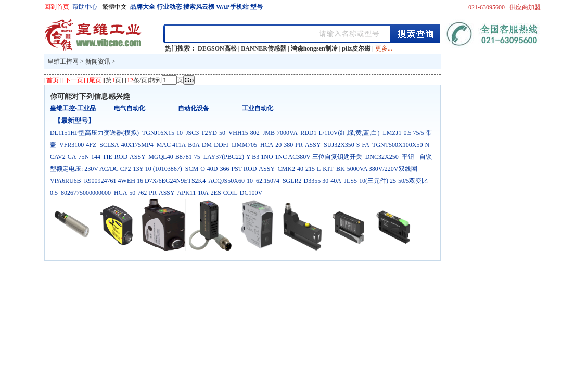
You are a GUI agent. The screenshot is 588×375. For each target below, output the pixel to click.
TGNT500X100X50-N (401, 145)
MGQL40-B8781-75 (174, 157)
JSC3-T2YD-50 (206, 133)
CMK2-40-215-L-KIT (305, 169)
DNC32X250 (382, 157)
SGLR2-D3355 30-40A (312, 181)
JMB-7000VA (280, 133)
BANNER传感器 (264, 48)
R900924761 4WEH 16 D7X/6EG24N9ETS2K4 (145, 181)
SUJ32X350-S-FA (346, 145)
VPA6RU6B (66, 181)
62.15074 (268, 181)
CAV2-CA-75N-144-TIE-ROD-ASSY (98, 157)
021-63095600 (487, 7)
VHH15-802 (244, 133)
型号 (257, 7)
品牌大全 (143, 7)
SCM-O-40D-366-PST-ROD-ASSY (230, 169)
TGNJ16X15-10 (162, 133)
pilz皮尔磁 (356, 48)
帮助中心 (85, 7)
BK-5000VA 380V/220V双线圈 (376, 169)
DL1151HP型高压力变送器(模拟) (94, 133)
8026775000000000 (86, 193)
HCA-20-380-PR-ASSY (290, 145)
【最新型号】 (74, 121)
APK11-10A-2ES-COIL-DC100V (220, 193)
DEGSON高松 (217, 48)
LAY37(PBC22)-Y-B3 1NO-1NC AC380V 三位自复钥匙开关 (283, 157)
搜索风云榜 (199, 7)
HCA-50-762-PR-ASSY (144, 193)
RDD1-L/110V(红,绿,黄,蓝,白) (340, 133)
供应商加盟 (525, 7)
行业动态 (169, 7)
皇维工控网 (63, 61)
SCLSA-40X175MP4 (126, 145)
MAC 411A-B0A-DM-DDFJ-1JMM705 (207, 145)
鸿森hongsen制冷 (314, 48)
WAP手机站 (232, 7)
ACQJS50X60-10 (231, 181)
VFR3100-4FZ (78, 145)
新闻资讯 (98, 61)
